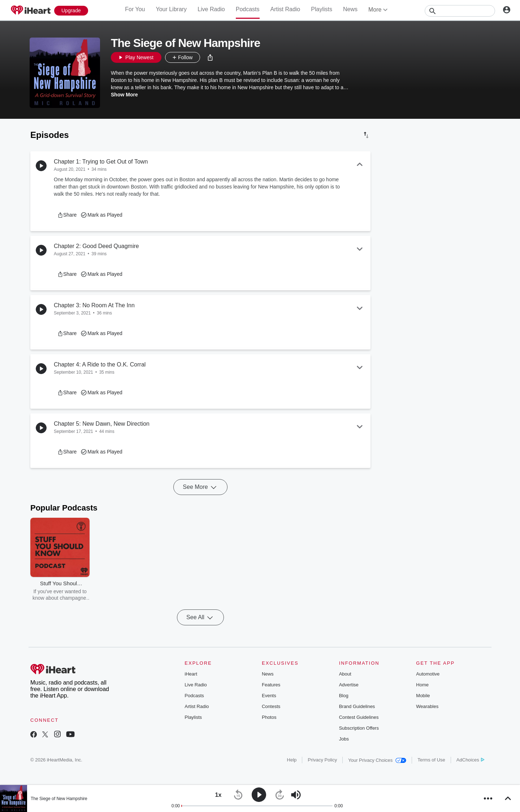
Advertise (349, 685)
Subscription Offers (359, 728)
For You (135, 9)
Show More (124, 95)
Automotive (428, 674)
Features (271, 685)
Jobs (344, 739)
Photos (269, 717)
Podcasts (248, 9)
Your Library (171, 9)
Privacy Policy (322, 760)
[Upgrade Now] (71, 11)
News (350, 9)
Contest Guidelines (359, 717)
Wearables (427, 706)
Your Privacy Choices (377, 760)
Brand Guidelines (357, 706)
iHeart (191, 674)
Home (422, 685)
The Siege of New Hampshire (59, 799)
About (345, 674)
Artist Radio (285, 9)
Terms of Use (431, 760)
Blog (344, 696)
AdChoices (470, 760)
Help (292, 760)
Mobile (423, 696)
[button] (210, 57)
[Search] (460, 11)
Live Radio (211, 9)
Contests (271, 706)
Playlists (322, 9)
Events (269, 696)
